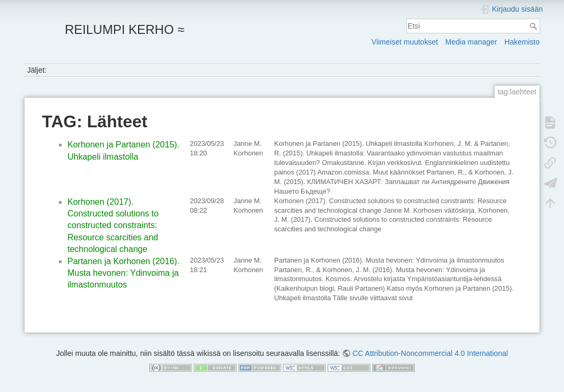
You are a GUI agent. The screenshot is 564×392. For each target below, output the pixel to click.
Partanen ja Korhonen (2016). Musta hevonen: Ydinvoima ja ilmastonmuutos (123, 273)
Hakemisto (522, 42)
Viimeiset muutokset (405, 42)
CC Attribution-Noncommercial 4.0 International (430, 353)
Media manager (471, 42)
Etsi (535, 26)
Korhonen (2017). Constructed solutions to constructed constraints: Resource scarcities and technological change (113, 226)
